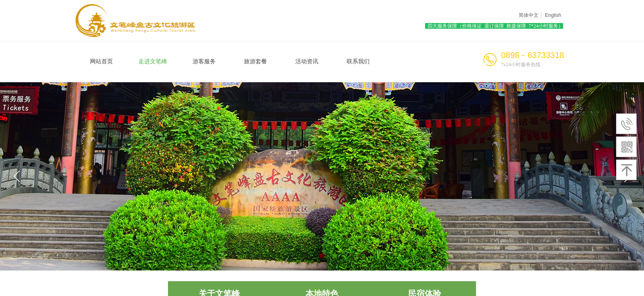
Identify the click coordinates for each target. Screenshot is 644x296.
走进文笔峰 (153, 61)
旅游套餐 (255, 61)
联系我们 (358, 61)
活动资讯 (307, 61)
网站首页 (101, 61)
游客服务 (204, 61)
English (553, 15)
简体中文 (529, 15)
